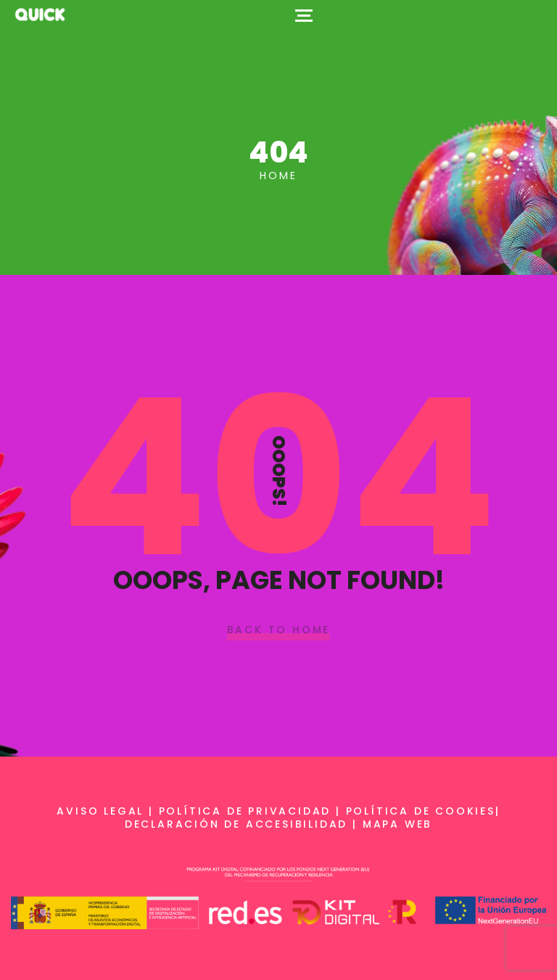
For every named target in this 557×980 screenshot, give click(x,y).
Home (278, 176)
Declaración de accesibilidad (236, 824)
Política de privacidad (245, 811)
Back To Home (279, 630)
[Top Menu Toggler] (304, 15)
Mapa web (397, 824)
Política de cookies (421, 811)
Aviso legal (100, 811)
